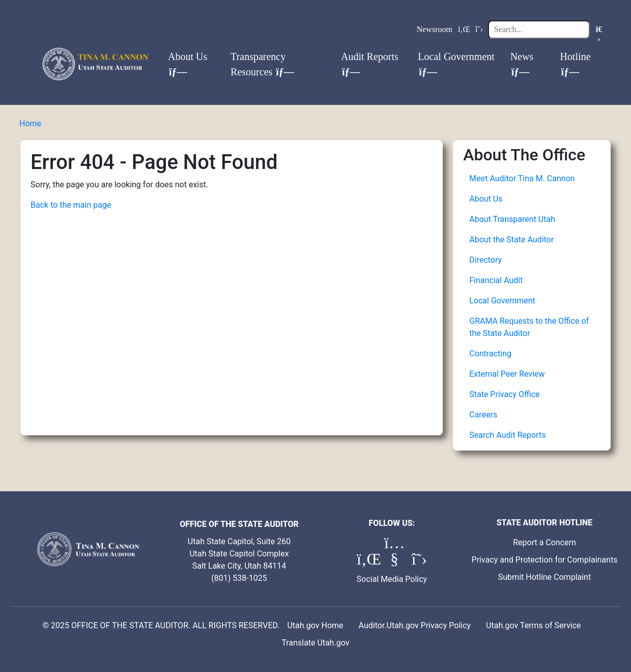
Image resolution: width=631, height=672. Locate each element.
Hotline (576, 64)
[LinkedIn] (464, 30)
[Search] (539, 30)
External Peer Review (507, 374)
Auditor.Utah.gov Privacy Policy (415, 625)
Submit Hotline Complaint (544, 577)
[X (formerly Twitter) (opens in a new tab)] (419, 562)
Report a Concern (544, 542)
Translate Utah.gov (315, 643)
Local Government (456, 64)
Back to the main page (71, 205)
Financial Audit (496, 280)
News (522, 64)
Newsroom (435, 29)
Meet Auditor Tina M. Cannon (522, 178)
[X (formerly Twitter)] (479, 30)
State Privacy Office (504, 394)
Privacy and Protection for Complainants (545, 560)
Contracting (490, 354)
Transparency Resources (262, 64)
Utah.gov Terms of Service (533, 625)
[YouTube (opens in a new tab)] (395, 562)
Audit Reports (370, 64)
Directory (485, 260)
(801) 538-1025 (239, 578)
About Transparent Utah (512, 219)
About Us (188, 64)
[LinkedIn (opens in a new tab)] (368, 562)
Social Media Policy (392, 579)
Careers (483, 415)
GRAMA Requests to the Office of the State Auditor (529, 327)
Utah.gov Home (315, 625)
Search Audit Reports (507, 435)
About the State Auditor (511, 240)
